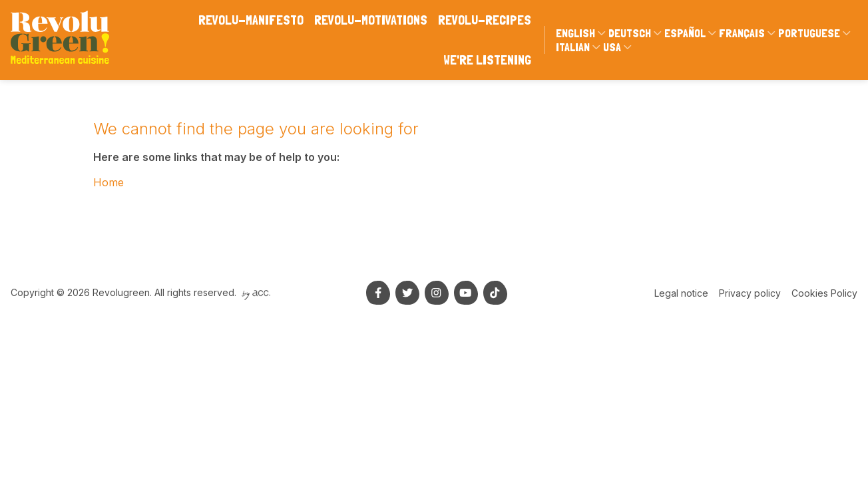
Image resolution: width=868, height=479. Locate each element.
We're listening (487, 60)
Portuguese (809, 33)
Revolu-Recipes (485, 20)
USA (612, 47)
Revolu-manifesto (251, 20)
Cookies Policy (824, 293)
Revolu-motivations (371, 20)
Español (685, 33)
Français (742, 33)
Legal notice (681, 293)
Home (108, 182)
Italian (573, 47)
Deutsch (630, 33)
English (575, 33)
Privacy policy (750, 293)
